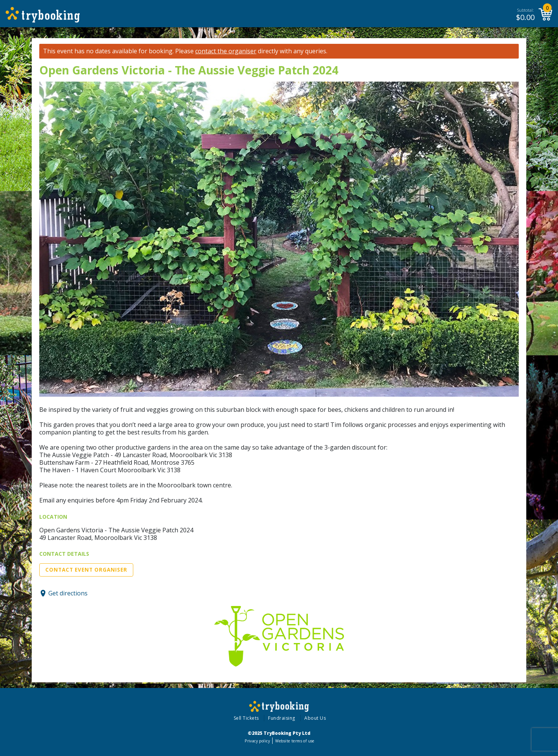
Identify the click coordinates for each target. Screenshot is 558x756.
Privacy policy (257, 741)
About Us (315, 718)
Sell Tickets (246, 718)
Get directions (68, 593)
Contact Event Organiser (86, 570)
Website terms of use (295, 741)
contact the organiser (226, 51)
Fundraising (282, 718)
